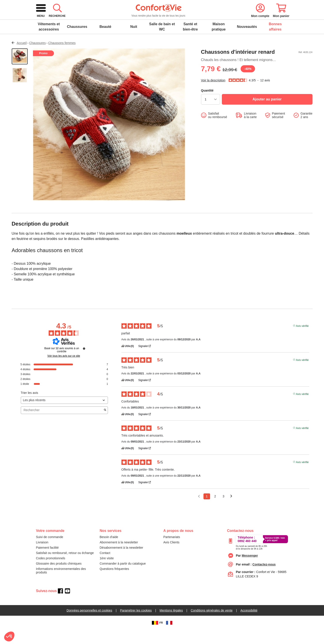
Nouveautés (247, 41)
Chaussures (77, 41)
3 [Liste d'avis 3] (223, 510)
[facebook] (60, 605)
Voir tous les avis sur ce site (64, 370)
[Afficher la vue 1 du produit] (20, 71)
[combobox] (162, 20)
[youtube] (67, 605)
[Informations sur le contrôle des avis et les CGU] (84, 363)
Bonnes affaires (275, 41)
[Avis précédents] (199, 510)
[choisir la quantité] (211, 113)
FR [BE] (157, 637)
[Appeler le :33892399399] (251, 561)
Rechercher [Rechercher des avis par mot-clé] (62, 424)
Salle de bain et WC (162, 41)
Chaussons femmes (62, 57)
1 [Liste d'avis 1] (207, 510)
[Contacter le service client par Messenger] (250, 570)
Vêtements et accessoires (49, 41)
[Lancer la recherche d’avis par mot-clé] (105, 424)
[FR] (169, 637)
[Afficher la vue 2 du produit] (20, 90)
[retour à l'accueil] (67, 20)
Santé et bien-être (190, 41)
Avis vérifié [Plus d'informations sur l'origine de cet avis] (302, 340)
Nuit (134, 41)
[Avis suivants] (231, 511)
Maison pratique (219, 41)
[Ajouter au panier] (267, 113)
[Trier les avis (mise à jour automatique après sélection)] (64, 414)
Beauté (105, 41)
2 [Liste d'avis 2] (215, 510)
